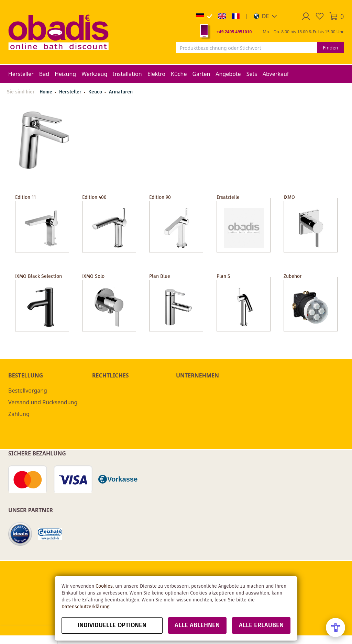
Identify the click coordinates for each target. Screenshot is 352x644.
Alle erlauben (261, 625)
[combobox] (247, 48)
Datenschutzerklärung (85, 607)
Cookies (104, 586)
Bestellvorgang (28, 391)
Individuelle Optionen (112, 625)
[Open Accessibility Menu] (335, 628)
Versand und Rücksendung (43, 402)
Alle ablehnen (197, 625)
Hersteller (71, 92)
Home (46, 92)
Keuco (96, 92)
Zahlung (19, 414)
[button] (266, 16)
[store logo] (58, 32)
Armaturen (121, 92)
